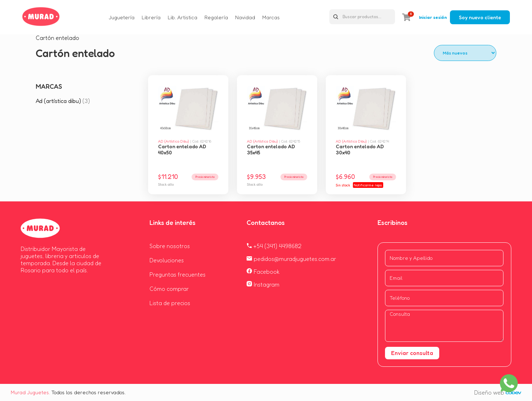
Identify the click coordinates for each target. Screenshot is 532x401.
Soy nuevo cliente (480, 17)
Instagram (263, 284)
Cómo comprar (169, 289)
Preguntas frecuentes (178, 274)
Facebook (263, 272)
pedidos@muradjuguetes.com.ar (291, 259)
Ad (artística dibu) (63, 101)
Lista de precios (170, 303)
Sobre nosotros (170, 246)
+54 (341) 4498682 (274, 246)
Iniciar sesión (433, 17)
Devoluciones (167, 260)
